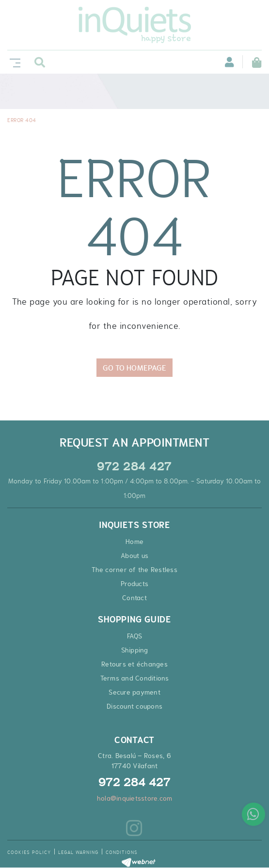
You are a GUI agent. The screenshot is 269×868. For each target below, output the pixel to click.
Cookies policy (29, 852)
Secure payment (134, 692)
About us (134, 556)
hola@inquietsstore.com (135, 798)
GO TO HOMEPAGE (134, 368)
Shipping (135, 650)
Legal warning (78, 852)
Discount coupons (134, 706)
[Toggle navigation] (13, 62)
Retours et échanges (134, 664)
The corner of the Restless (134, 570)
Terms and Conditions (135, 678)
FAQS (134, 636)
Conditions (122, 852)
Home (134, 542)
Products (134, 584)
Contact (134, 598)
